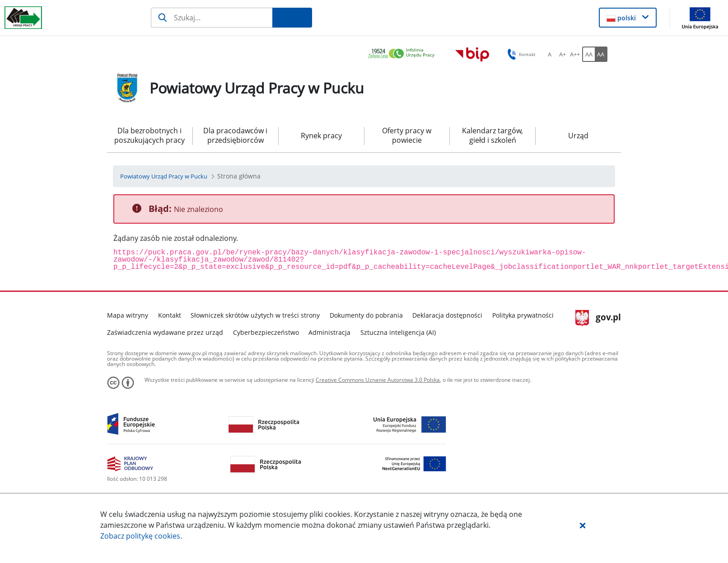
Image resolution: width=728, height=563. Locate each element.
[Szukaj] (212, 18)
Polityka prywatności (523, 315)
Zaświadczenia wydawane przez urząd (165, 332)
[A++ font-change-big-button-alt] (575, 54)
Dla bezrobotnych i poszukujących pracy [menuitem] (149, 135)
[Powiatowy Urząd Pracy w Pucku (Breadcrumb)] (164, 176)
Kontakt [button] (520, 54)
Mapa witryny (128, 315)
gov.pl (598, 318)
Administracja (329, 332)
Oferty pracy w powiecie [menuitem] (407, 135)
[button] (583, 525)
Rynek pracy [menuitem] (321, 136)
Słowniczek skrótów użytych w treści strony (255, 315)
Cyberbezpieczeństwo (266, 332)
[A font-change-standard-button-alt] (550, 54)
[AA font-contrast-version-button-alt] (601, 54)
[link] (404, 54)
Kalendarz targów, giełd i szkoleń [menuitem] (492, 135)
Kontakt (170, 315)
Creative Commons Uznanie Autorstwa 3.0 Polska (378, 380)
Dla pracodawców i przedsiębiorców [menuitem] (235, 135)
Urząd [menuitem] (578, 136)
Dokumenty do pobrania (366, 315)
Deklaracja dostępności (447, 315)
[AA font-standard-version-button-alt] (588, 54)
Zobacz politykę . (141, 536)
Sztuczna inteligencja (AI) (398, 332)
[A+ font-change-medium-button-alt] (562, 54)
